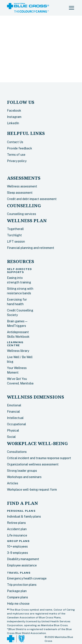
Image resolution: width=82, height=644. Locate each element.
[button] (72, 8)
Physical (13, 430)
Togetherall (15, 229)
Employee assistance (22, 565)
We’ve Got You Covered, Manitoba (20, 381)
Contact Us (15, 142)
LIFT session (16, 242)
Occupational (17, 424)
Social (11, 437)
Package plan (17, 591)
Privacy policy (17, 161)
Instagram (14, 117)
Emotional (14, 405)
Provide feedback (20, 148)
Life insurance (17, 535)
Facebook (14, 111)
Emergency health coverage (27, 578)
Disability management (23, 559)
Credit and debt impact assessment (32, 199)
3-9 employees (17, 553)
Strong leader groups (22, 471)
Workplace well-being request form (32, 490)
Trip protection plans (22, 585)
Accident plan (17, 529)
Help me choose (18, 604)
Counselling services (22, 214)
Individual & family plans (24, 517)
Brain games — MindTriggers (17, 324)
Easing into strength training (19, 280)
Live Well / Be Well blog (20, 359)
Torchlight (14, 235)
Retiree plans (16, 523)
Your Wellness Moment (17, 370)
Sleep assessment (20, 193)
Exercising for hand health (17, 302)
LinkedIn (13, 123)
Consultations (17, 452)
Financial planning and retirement (31, 248)
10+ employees (17, 546)
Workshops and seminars (24, 477)
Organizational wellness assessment (33, 464)
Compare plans (17, 597)
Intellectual (15, 418)
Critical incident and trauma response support (39, 458)
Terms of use (16, 155)
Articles (13, 483)
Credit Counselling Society (20, 313)
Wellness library (18, 351)
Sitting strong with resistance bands (20, 291)
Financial (13, 412)
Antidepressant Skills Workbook (18, 334)
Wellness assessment (22, 186)
